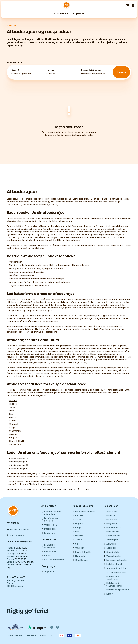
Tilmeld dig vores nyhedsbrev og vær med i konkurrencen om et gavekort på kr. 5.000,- (48, 489)
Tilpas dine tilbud (14, 62)
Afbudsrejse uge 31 (18, 468)
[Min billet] (133, 5)
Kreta (12, 411)
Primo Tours (12, 26)
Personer (51, 70)
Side (11, 414)
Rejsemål (15, 70)
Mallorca (13, 400)
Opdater (121, 72)
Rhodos (13, 404)
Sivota (12, 407)
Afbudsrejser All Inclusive (89, 481)
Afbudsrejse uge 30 (19, 465)
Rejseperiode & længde (91, 70)
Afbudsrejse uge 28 (19, 458)
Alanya (12, 417)
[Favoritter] (128, 5)
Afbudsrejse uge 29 (19, 462)
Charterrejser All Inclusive (41, 484)
